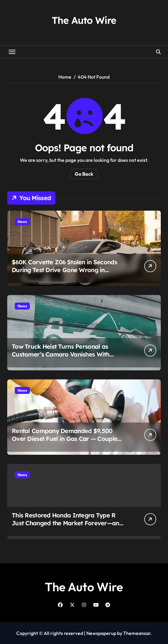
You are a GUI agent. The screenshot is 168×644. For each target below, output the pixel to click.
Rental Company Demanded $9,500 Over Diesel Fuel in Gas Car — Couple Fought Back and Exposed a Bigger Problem (65, 443)
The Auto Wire (84, 20)
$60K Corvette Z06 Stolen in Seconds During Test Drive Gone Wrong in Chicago (64, 270)
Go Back (84, 174)
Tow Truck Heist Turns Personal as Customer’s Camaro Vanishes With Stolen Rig (61, 354)
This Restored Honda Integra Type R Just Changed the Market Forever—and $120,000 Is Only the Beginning (67, 523)
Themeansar (137, 633)
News (22, 221)
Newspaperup (101, 633)
